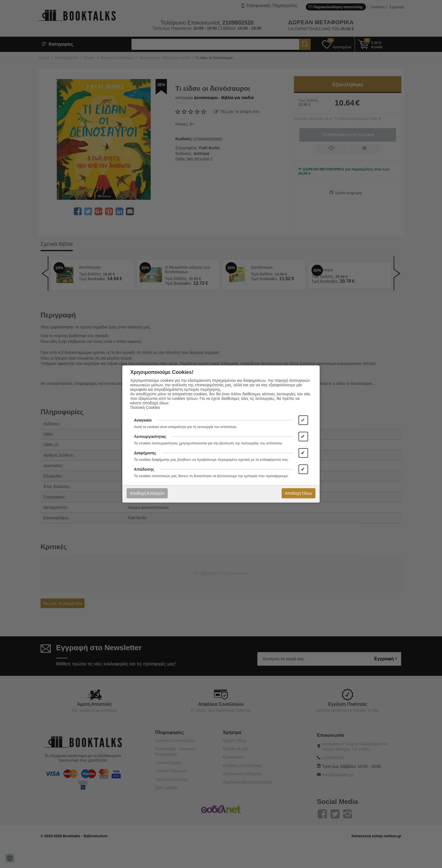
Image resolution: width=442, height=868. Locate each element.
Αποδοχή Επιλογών (147, 493)
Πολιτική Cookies (145, 407)
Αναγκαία (143, 420)
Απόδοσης (144, 469)
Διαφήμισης (145, 453)
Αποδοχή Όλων (299, 493)
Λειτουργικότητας (150, 437)
